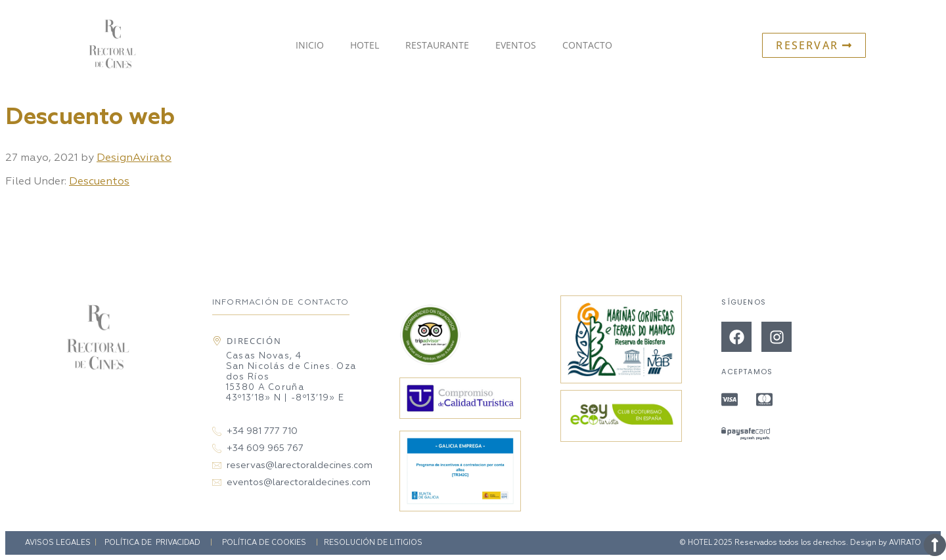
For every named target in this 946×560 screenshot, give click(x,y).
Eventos (516, 45)
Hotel (365, 45)
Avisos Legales (58, 543)
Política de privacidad (152, 543)
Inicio (310, 45)
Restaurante (437, 45)
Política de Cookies (264, 543)
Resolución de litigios (373, 543)
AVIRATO (905, 543)
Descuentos (99, 182)
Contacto (587, 45)
